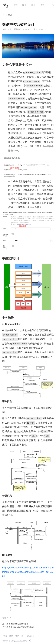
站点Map (31, 634)
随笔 (24, 5)
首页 (15, 5)
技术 (33, 5)
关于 (42, 5)
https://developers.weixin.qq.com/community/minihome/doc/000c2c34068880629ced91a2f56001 (28, 570)
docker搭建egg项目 (20, 622)
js (11, 616)
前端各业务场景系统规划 (22, 625)
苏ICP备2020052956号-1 (19, 639)
